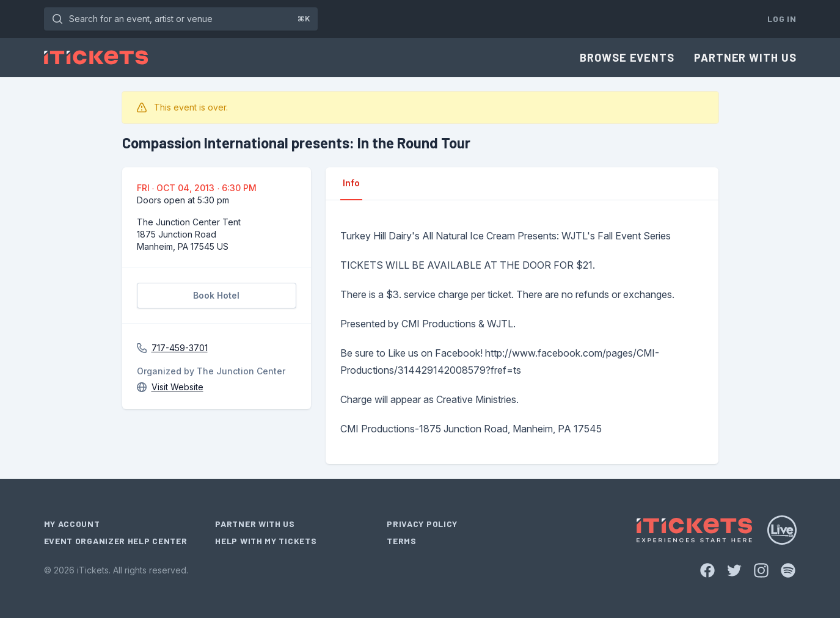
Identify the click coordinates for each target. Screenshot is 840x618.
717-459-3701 (180, 348)
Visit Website (177, 387)
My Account (72, 524)
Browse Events (627, 57)
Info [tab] (351, 183)
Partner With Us (745, 57)
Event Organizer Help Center (116, 541)
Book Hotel (216, 295)
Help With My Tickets (266, 541)
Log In (782, 19)
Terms (402, 541)
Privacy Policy (422, 524)
